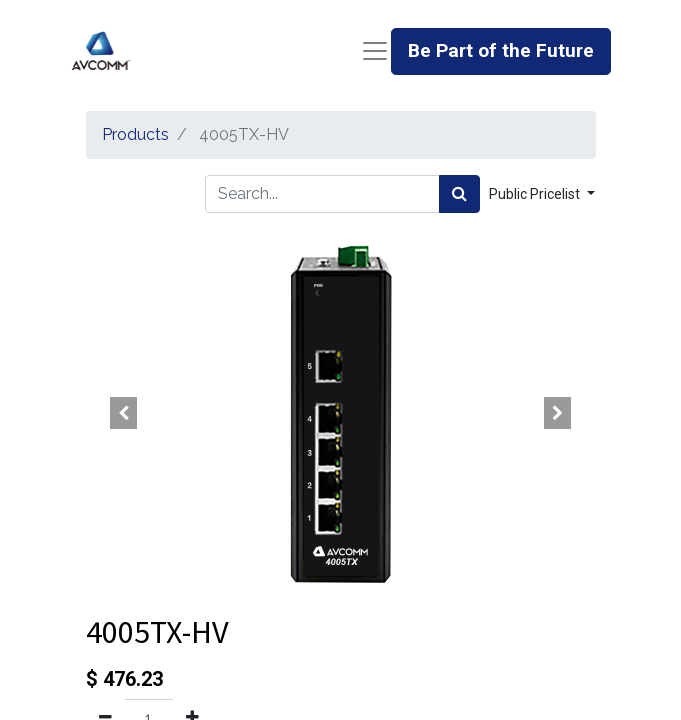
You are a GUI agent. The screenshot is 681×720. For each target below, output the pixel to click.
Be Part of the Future (501, 50)
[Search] (459, 194)
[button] (124, 413)
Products (135, 134)
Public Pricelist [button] (536, 194)
